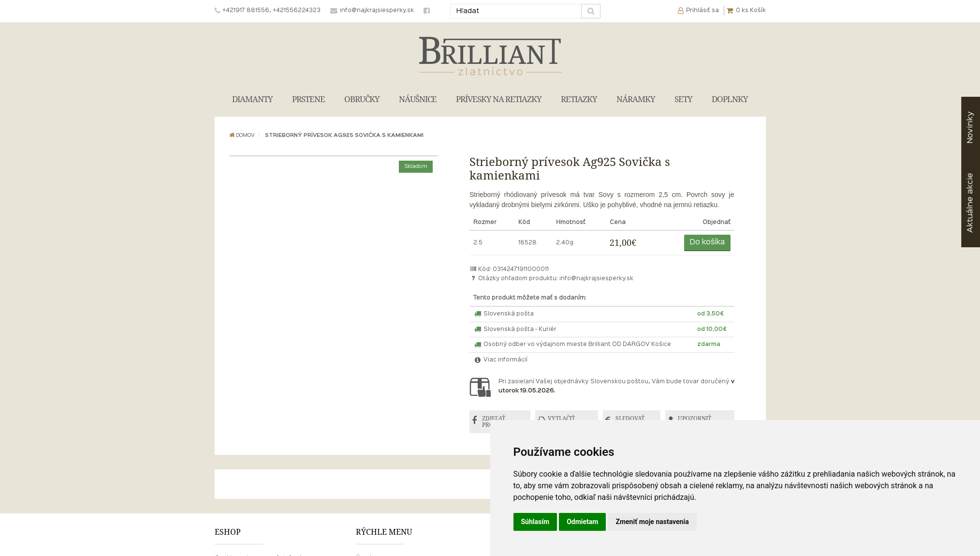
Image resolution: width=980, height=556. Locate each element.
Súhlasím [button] (535, 522)
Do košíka (707, 242)
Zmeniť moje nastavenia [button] (652, 522)
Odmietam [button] (582, 522)
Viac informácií (500, 360)
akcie (970, 203)
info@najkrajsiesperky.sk (596, 279)
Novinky (970, 128)
